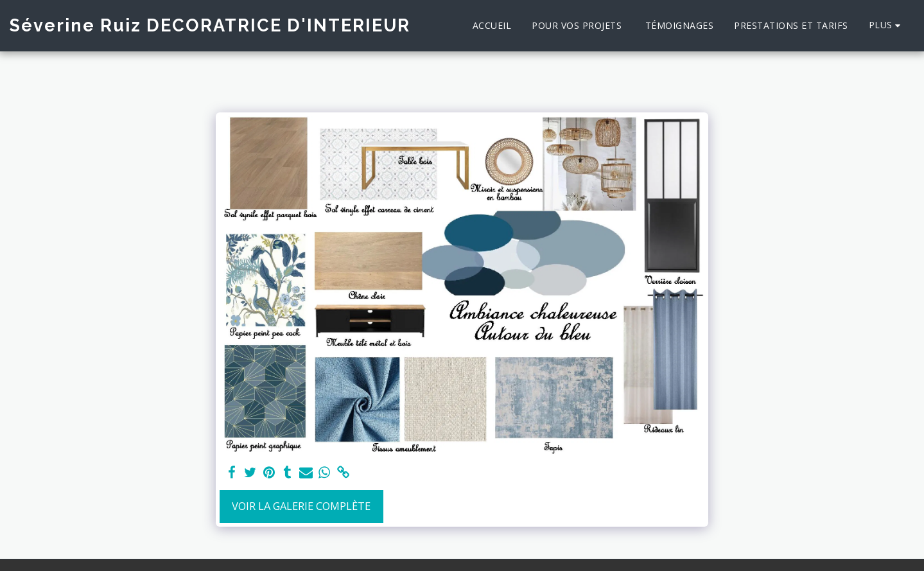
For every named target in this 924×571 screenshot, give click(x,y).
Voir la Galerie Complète (301, 506)
